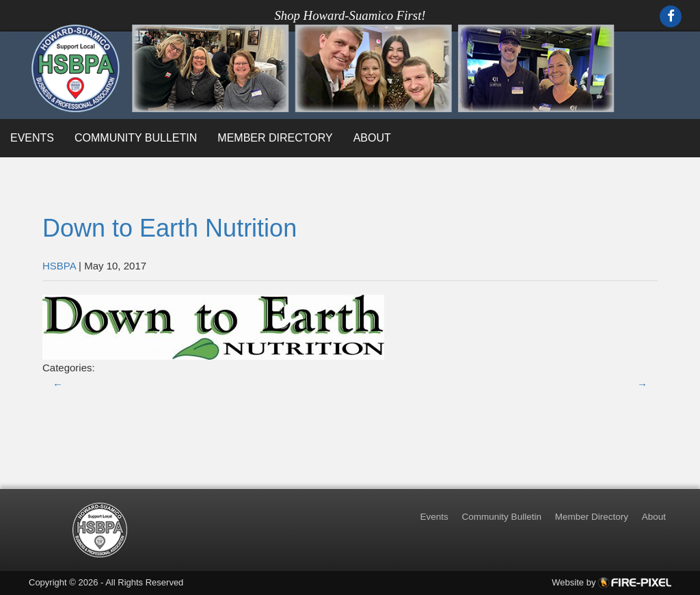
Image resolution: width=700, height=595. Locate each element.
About (372, 138)
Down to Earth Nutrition (170, 228)
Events (32, 138)
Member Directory (275, 138)
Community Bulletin (136, 138)
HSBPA (59, 266)
